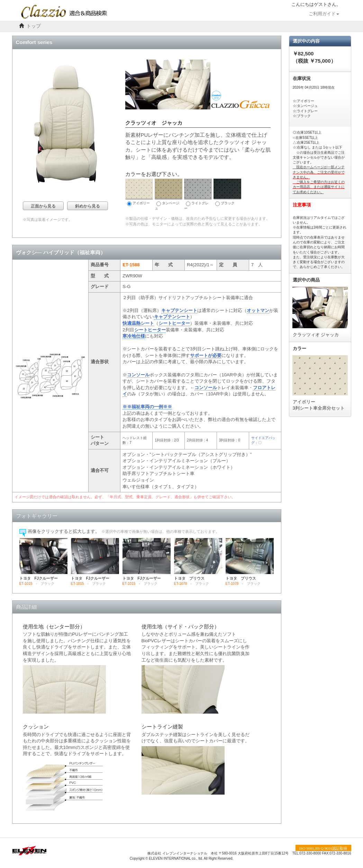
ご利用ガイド (324, 14)
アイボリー (139, 192)
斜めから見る (88, 206)
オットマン (258, 310)
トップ (34, 26)
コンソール (138, 375)
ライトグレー (198, 194)
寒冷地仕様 (134, 336)
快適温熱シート (138, 323)
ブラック (227, 192)
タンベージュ (169, 194)
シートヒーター (174, 323)
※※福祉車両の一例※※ (147, 407)
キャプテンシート (179, 310)
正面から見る (43, 206)
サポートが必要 (206, 355)
